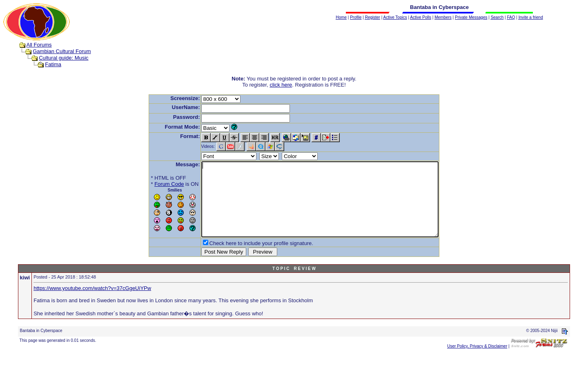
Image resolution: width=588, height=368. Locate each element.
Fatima (53, 64)
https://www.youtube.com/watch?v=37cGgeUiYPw (92, 303)
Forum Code (155, 184)
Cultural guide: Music (63, 58)
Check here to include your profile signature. (247, 258)
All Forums (39, 45)
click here (281, 85)
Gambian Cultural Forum (62, 51)
